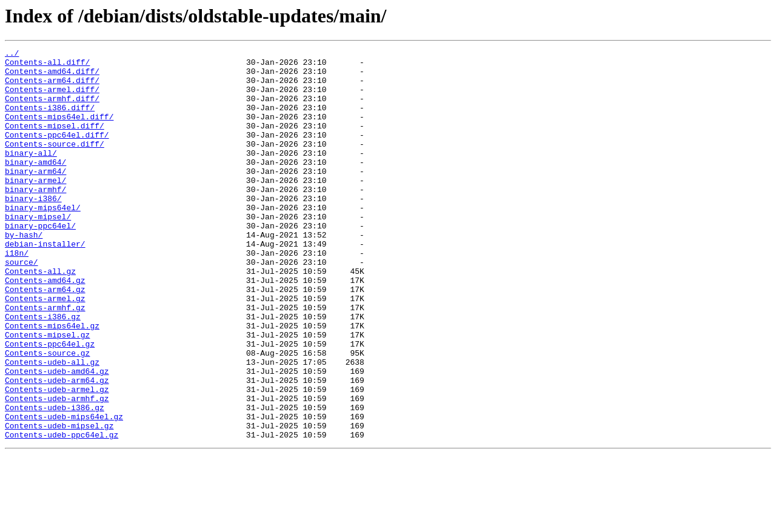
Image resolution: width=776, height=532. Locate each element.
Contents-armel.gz (45, 349)
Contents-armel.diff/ (52, 98)
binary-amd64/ (35, 185)
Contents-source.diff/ (55, 164)
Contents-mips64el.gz (52, 382)
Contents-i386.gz (43, 371)
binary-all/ (31, 175)
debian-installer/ (45, 284)
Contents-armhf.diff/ (52, 109)
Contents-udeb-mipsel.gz (59, 502)
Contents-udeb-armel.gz (57, 458)
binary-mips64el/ (43, 240)
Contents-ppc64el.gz (50, 404)
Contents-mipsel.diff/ (55, 142)
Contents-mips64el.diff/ (59, 131)
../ (12, 55)
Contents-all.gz (40, 316)
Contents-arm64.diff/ (52, 87)
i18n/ (17, 294)
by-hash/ (24, 273)
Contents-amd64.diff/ (52, 76)
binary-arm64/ (35, 196)
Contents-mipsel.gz (47, 393)
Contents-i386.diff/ (50, 120)
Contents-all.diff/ (47, 65)
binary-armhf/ (35, 218)
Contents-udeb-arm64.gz (57, 447)
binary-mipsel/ (38, 251)
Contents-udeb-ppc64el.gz (62, 513)
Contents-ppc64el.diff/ (57, 153)
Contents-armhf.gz (45, 360)
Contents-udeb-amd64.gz (57, 436)
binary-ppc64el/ (40, 262)
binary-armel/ (35, 207)
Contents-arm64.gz (45, 338)
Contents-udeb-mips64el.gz (64, 491)
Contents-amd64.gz (45, 327)
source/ (22, 305)
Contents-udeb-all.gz (52, 425)
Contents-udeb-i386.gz (55, 480)
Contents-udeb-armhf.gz (57, 469)
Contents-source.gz (47, 414)
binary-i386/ (33, 229)
